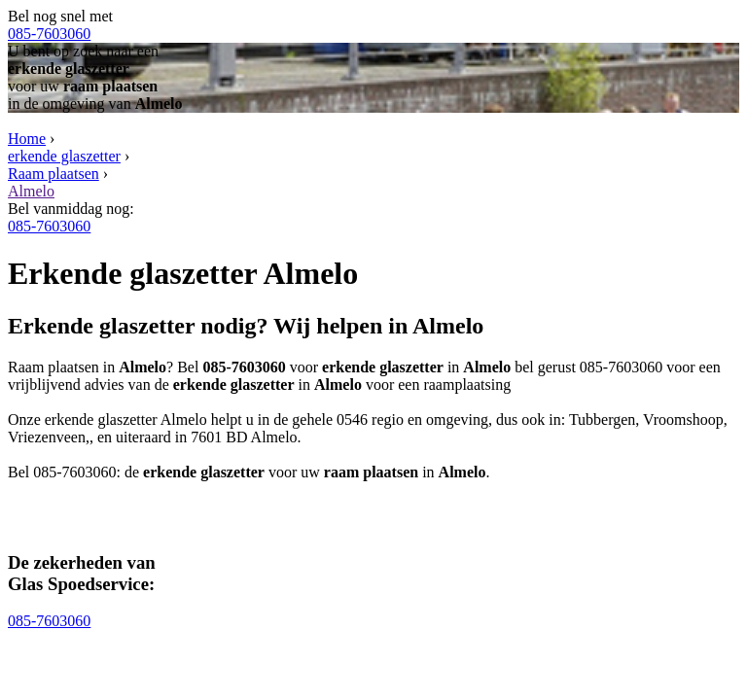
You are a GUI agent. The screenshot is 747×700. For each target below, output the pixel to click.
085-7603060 (49, 34)
